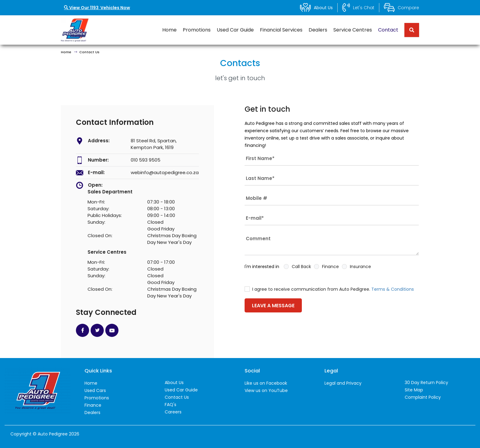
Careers (173, 412)
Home (169, 30)
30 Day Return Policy (426, 383)
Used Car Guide (235, 30)
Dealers (318, 30)
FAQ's (171, 405)
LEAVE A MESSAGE (273, 306)
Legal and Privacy (343, 383)
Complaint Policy (423, 397)
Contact (388, 30)
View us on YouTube (266, 390)
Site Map (414, 390)
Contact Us (177, 397)
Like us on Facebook (266, 383)
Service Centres (353, 30)
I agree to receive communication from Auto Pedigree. (329, 289)
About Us (174, 383)
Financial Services (281, 30)
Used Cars (95, 390)
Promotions (197, 30)
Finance (330, 267)
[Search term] (409, 30)
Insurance (360, 267)
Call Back (301, 267)
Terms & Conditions (393, 289)
